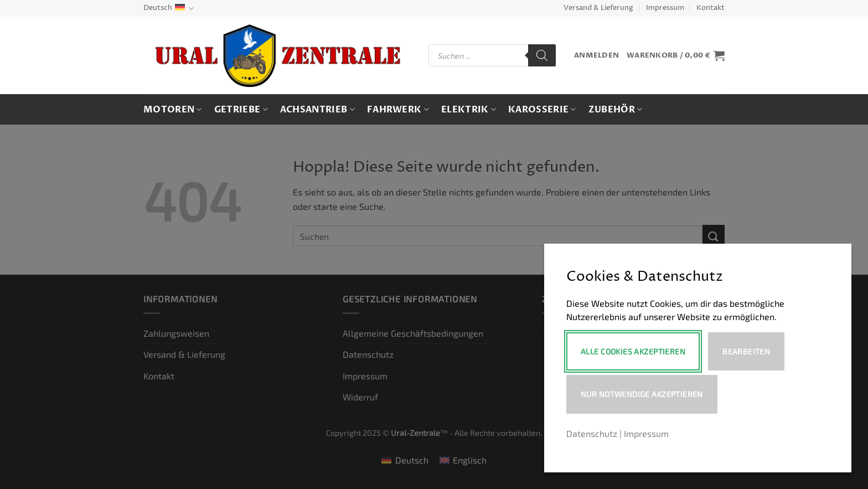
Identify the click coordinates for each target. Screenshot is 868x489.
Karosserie (542, 110)
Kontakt (711, 8)
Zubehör (616, 110)
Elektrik (469, 110)
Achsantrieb (317, 110)
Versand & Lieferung (598, 8)
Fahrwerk (398, 110)
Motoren (173, 110)
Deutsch (169, 9)
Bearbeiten (746, 351)
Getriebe (241, 110)
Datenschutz (592, 433)
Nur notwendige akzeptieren (642, 394)
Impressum (665, 8)
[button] (596, 56)
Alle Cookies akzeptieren (633, 351)
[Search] (542, 55)
